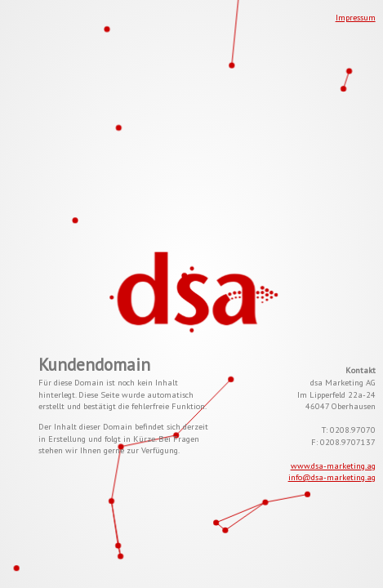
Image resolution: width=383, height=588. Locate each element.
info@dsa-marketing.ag (332, 477)
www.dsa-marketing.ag (333, 465)
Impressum (356, 17)
